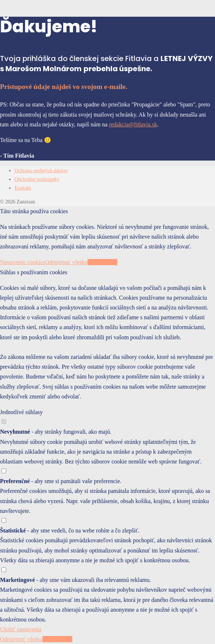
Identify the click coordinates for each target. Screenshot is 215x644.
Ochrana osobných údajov (41, 171)
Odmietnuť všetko (66, 262)
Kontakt (23, 188)
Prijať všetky (103, 262)
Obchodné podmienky (37, 179)
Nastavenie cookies (23, 262)
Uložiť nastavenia (21, 629)
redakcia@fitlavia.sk (133, 124)
